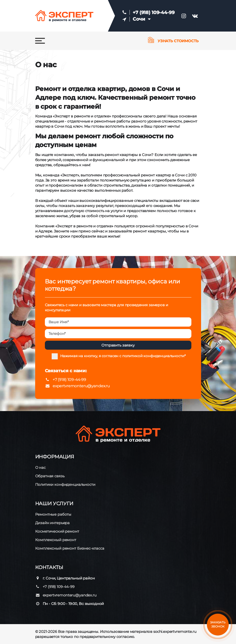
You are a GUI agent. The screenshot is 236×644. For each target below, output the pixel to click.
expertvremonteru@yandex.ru (77, 386)
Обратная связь (50, 476)
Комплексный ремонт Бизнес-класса (70, 548)
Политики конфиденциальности (65, 484)
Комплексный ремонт (56, 540)
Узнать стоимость (173, 41)
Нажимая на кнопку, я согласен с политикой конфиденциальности (122, 356)
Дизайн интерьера (53, 523)
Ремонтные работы (53, 514)
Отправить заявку (118, 345)
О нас (40, 467)
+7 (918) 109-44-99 (154, 12)
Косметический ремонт (57, 531)
